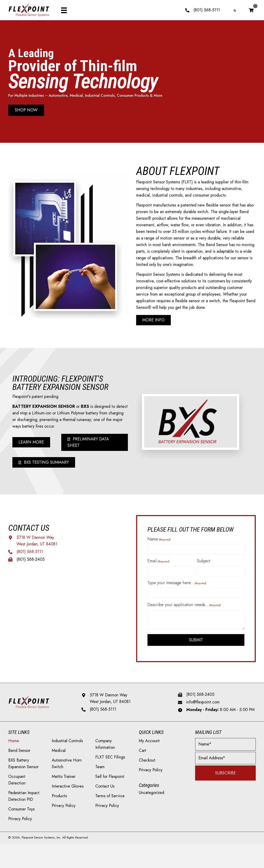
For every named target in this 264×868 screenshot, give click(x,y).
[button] (26, 110)
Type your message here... (177, 587)
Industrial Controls (67, 746)
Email (158, 564)
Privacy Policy (20, 824)
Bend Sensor (19, 755)
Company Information (105, 749)
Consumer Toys (21, 814)
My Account (149, 746)
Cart (143, 755)
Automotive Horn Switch (67, 768)
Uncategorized (151, 797)
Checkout (147, 765)
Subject (204, 564)
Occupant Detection (17, 785)
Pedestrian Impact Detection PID (24, 801)
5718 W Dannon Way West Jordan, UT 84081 (110, 703)
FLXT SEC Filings (110, 762)
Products (59, 801)
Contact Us (105, 791)
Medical (59, 755)
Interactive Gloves (68, 791)
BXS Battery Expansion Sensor (23, 768)
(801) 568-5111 (207, 10)
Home (14, 746)
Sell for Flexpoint (110, 781)
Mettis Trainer (64, 781)
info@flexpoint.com (203, 707)
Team (100, 772)
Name (159, 541)
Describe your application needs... (184, 609)
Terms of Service (110, 801)
